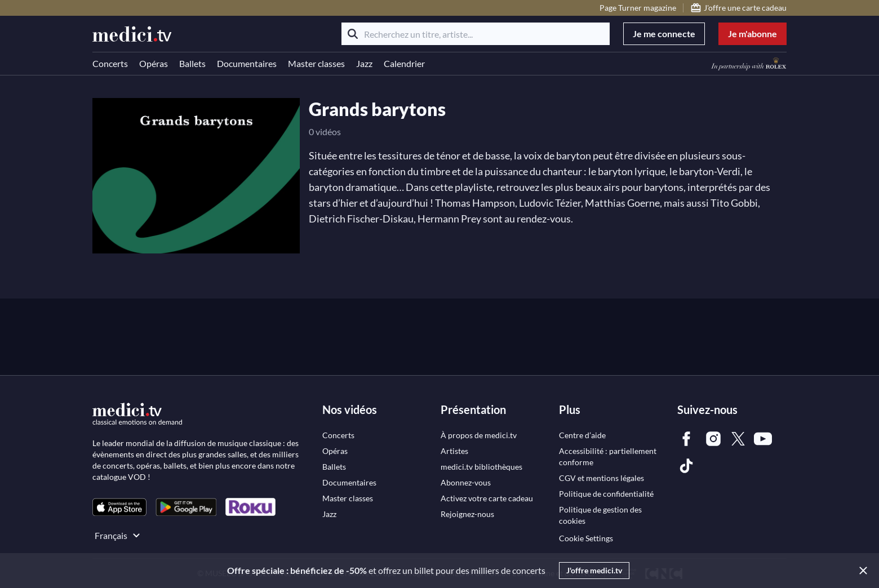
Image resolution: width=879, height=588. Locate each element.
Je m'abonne (753, 34)
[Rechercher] (353, 34)
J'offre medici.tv (594, 570)
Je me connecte (664, 34)
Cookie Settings (586, 538)
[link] (119, 507)
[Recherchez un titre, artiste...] (476, 34)
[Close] (861, 571)
